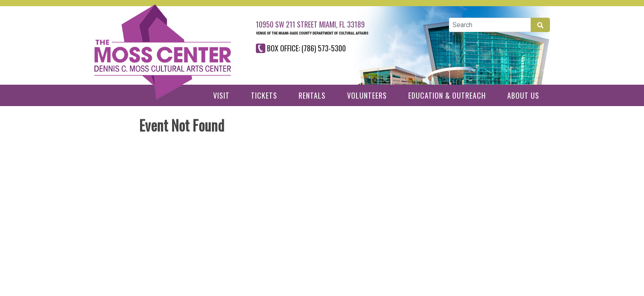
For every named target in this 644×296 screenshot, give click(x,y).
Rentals (312, 95)
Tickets (264, 95)
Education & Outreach (447, 95)
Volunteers (367, 95)
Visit (221, 95)
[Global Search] (490, 25)
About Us (523, 95)
